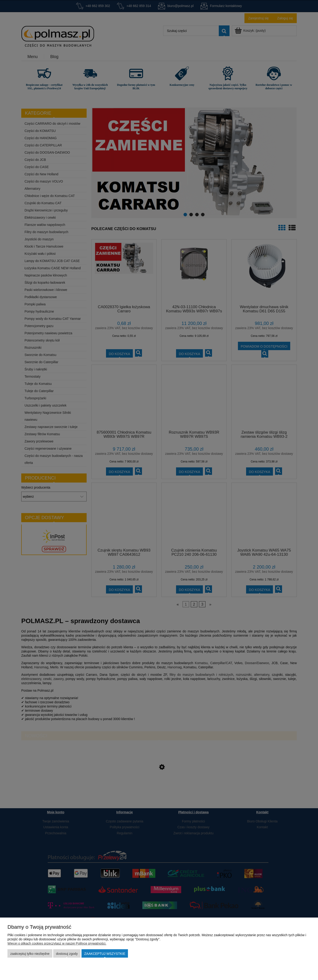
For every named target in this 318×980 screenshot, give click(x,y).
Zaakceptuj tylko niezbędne (30, 954)
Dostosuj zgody (67, 954)
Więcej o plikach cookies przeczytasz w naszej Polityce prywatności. (57, 943)
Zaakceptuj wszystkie (105, 954)
